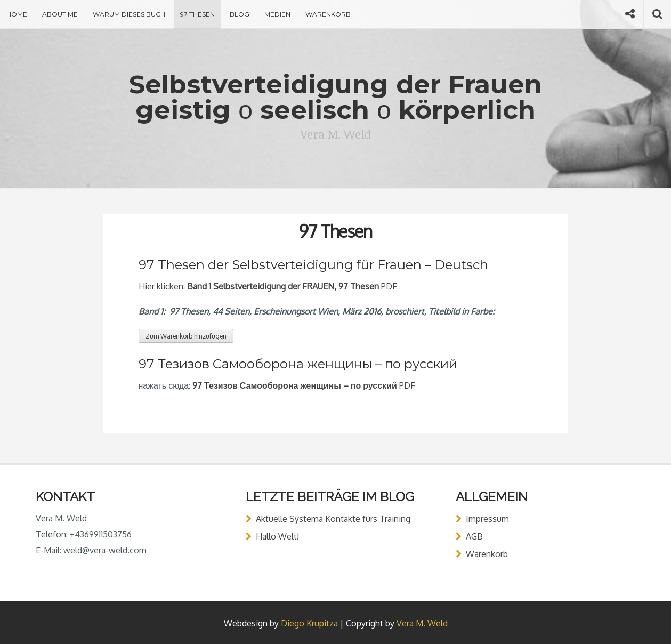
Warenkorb (328, 14)
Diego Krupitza (309, 623)
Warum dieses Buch (129, 14)
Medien (277, 14)
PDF (304, 385)
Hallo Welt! (277, 536)
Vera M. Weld (422, 623)
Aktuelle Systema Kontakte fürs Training (333, 519)
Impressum (487, 519)
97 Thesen (197, 14)
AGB (474, 536)
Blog (240, 14)
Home (17, 14)
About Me (60, 14)
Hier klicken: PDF (268, 286)
